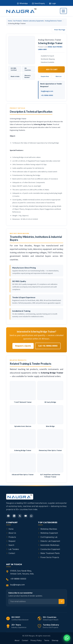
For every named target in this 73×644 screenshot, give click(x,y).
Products (12, 537)
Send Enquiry (38, 3)
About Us (12, 533)
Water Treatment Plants (50, 553)
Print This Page (60, 30)
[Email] (34, 602)
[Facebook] (8, 516)
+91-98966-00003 (47, 95)
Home (10, 21)
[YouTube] (26, 516)
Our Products (17, 21)
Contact (12, 553)
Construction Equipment (50, 549)
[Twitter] (20, 516)
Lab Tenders (14, 549)
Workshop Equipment (49, 533)
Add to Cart (52, 69)
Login (53, 3)
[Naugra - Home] (21, 11)
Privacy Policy (36, 640)
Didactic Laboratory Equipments (33, 21)
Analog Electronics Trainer (53, 21)
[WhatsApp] (31, 516)
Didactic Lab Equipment (50, 541)
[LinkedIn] (14, 516)
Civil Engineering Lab (49, 537)
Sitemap (55, 640)
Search (11, 545)
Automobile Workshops (50, 545)
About (17, 640)
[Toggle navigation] (63, 11)
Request (12, 541)
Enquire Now (45, 76)
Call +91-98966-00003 (48, 346)
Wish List (59, 76)
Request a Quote (23, 346)
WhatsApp (22, 3)
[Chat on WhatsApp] (67, 638)
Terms (47, 640)
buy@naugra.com (47, 91)
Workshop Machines (49, 529)
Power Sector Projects (50, 557)
